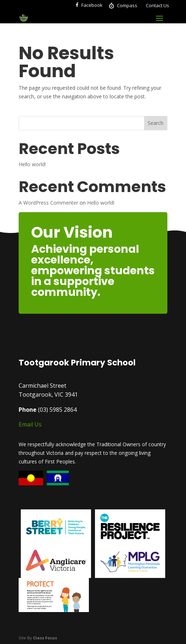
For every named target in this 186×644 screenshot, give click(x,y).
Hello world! (32, 164)
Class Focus (45, 638)
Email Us (30, 424)
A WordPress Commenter (48, 203)
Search (156, 123)
